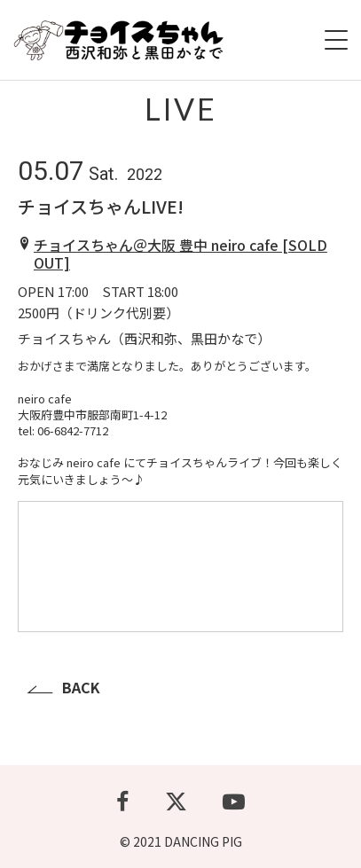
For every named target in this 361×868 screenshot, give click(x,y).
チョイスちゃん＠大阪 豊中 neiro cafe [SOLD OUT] (180, 254)
